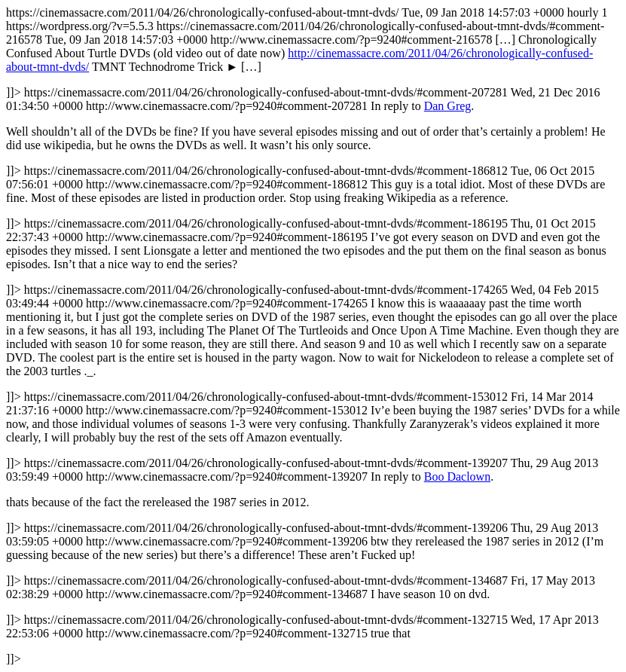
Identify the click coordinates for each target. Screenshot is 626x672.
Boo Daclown (457, 477)
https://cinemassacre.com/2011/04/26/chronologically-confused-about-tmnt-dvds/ (313, 336)
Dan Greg (448, 106)
